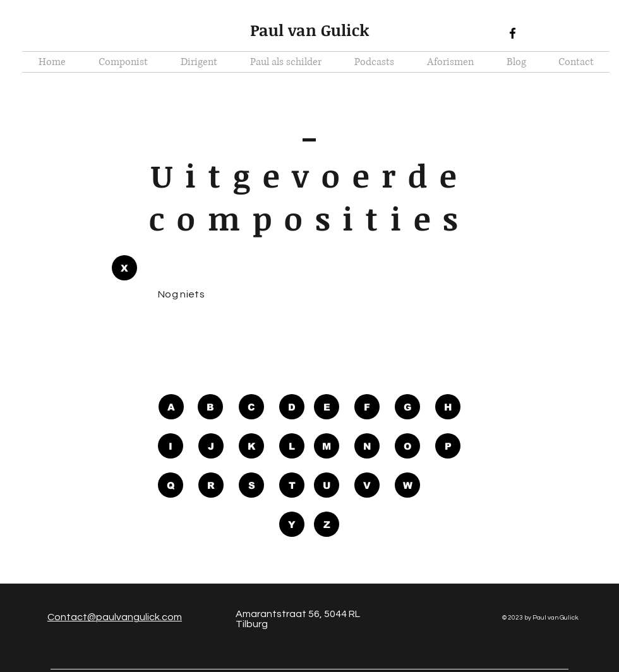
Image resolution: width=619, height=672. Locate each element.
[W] (407, 485)
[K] (251, 446)
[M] (327, 446)
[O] (407, 446)
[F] (367, 407)
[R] (211, 485)
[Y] (292, 524)
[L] (292, 446)
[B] (210, 407)
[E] (327, 407)
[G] (407, 407)
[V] (367, 485)
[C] (251, 407)
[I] (171, 446)
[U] (327, 485)
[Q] (171, 485)
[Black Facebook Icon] (513, 33)
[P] (448, 446)
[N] (367, 446)
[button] (124, 268)
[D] (292, 407)
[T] (292, 485)
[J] (211, 446)
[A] (171, 407)
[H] (448, 407)
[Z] (327, 524)
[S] (251, 485)
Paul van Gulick (310, 30)
